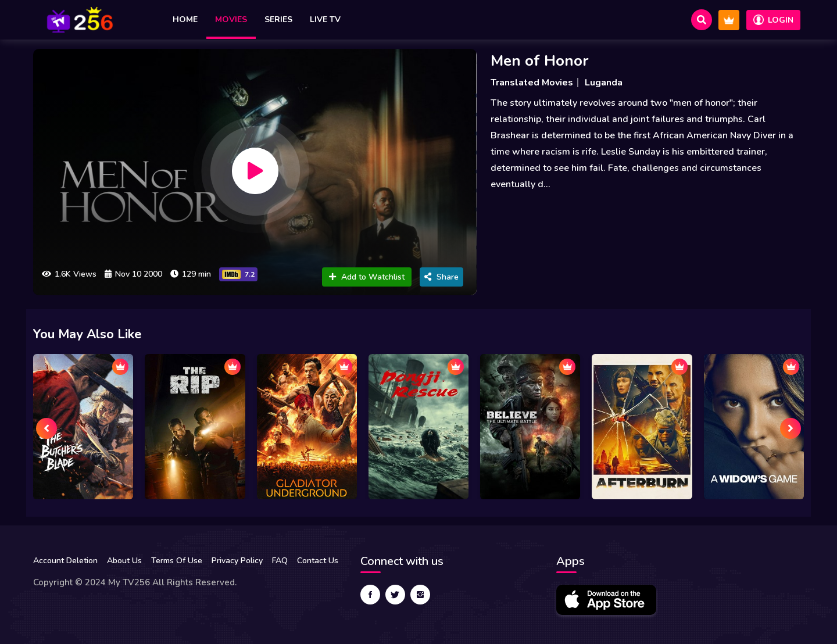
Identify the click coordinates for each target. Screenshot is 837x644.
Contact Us (318, 561)
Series (278, 19)
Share (441, 277)
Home (185, 19)
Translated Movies (532, 83)
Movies (231, 19)
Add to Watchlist (367, 277)
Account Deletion (65, 561)
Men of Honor (540, 61)
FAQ (280, 561)
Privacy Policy (237, 561)
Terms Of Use (177, 561)
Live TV (325, 19)
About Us (124, 561)
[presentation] (46, 428)
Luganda (604, 83)
